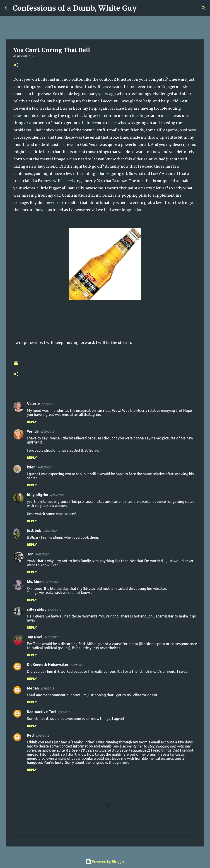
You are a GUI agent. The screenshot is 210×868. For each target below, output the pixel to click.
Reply (32, 422)
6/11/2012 (64, 712)
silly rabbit (36, 609)
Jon (30, 554)
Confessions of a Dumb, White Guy (75, 8)
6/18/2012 (42, 735)
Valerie (33, 404)
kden (31, 467)
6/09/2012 (48, 404)
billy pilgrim (38, 495)
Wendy (33, 431)
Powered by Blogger (105, 862)
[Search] (143, 8)
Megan (33, 688)
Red (30, 735)
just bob (34, 530)
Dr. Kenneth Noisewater (48, 665)
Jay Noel (35, 637)
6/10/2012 (52, 582)
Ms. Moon (35, 582)
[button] (16, 65)
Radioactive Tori (41, 712)
